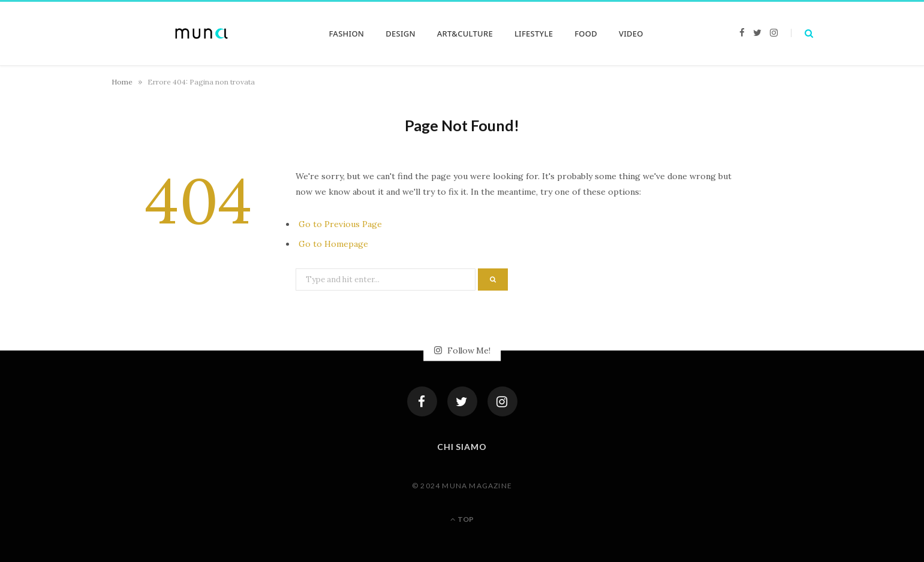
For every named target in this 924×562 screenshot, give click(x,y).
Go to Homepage (333, 244)
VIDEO (631, 34)
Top (462, 519)
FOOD (586, 34)
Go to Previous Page (340, 224)
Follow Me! (462, 351)
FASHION (347, 34)
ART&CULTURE (465, 34)
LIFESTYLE (534, 34)
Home (122, 82)
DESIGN (401, 34)
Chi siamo (462, 447)
